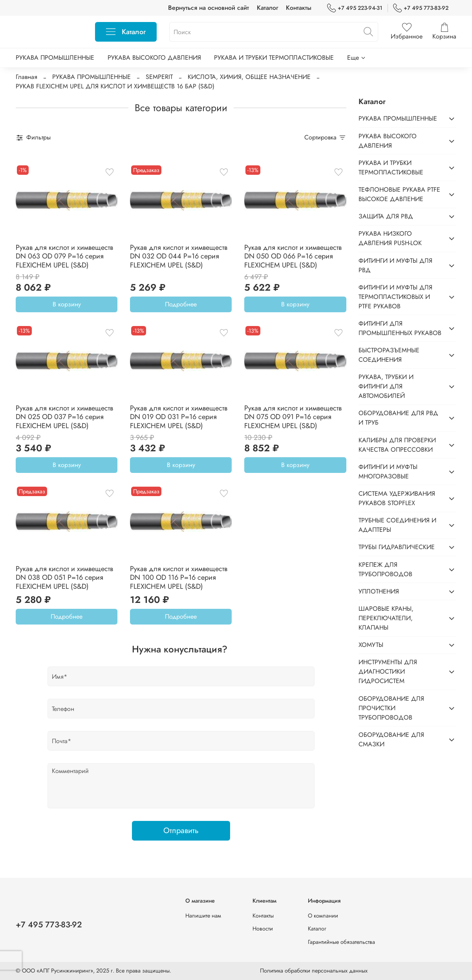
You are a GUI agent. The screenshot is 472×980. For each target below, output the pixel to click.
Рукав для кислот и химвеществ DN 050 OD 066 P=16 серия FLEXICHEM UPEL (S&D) (293, 256)
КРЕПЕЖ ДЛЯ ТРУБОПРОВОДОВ (385, 569)
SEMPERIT (159, 77)
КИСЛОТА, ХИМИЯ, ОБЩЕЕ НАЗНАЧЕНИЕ (249, 77)
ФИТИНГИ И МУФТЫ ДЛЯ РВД (395, 265)
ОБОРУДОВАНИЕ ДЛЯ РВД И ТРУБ (398, 418)
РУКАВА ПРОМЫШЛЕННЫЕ (55, 58)
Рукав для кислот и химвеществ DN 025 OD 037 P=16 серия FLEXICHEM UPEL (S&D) (64, 417)
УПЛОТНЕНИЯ (379, 591)
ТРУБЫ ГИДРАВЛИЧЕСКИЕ (397, 547)
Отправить (181, 831)
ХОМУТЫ (371, 645)
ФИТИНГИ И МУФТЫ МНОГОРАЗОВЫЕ (388, 472)
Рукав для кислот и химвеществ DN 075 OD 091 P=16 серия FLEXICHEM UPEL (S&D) (293, 417)
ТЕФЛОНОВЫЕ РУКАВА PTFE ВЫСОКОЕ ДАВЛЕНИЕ (399, 194)
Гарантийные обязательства (341, 942)
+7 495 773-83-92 (421, 8)
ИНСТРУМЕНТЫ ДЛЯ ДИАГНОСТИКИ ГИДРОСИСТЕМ (388, 671)
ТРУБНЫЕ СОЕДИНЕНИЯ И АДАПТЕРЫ (397, 525)
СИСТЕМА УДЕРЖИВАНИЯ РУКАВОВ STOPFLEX (397, 498)
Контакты (299, 8)
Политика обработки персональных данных (314, 971)
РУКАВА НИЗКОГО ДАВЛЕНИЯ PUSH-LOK (390, 238)
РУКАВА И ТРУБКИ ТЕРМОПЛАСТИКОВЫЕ (274, 58)
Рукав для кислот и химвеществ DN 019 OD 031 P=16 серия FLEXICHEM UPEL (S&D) (179, 417)
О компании (323, 916)
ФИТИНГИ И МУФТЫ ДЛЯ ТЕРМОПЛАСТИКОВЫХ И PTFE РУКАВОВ (395, 297)
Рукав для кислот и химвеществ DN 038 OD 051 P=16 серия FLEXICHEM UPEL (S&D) (64, 578)
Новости (263, 929)
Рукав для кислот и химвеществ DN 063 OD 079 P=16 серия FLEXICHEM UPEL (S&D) (64, 256)
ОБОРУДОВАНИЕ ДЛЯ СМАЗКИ (391, 739)
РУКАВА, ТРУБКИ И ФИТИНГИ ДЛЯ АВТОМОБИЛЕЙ (386, 386)
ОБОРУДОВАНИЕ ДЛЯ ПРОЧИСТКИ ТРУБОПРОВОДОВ (391, 708)
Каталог (267, 8)
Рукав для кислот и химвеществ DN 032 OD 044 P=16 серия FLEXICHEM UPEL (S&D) (179, 256)
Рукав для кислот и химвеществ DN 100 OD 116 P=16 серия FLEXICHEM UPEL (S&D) (179, 578)
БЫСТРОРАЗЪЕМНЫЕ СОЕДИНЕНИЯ (389, 355)
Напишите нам (203, 916)
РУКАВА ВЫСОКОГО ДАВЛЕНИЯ (154, 58)
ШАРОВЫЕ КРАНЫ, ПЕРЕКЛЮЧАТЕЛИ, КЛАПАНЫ (386, 618)
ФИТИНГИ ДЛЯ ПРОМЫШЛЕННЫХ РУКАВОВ (400, 328)
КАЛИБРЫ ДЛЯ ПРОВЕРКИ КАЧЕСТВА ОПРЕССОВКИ (397, 445)
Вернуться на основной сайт (209, 8)
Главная (27, 77)
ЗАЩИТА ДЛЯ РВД (386, 216)
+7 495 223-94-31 (355, 8)
